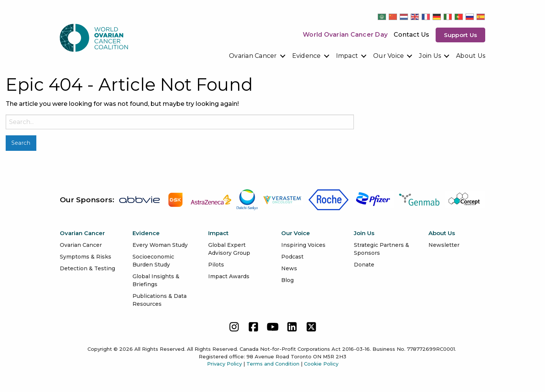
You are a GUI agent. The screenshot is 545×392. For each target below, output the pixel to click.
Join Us (430, 56)
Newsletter (444, 245)
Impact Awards (229, 276)
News (289, 268)
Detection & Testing (87, 268)
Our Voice (389, 56)
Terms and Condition (273, 364)
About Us (471, 56)
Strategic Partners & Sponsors (381, 249)
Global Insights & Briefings (156, 280)
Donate (364, 265)
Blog (287, 280)
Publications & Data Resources (160, 300)
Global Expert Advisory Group (229, 249)
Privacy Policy (224, 364)
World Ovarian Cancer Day (345, 35)
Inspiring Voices (303, 245)
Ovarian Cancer (253, 56)
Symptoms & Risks (86, 257)
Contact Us (412, 35)
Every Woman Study (160, 245)
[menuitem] (258, 56)
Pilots (216, 265)
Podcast (292, 257)
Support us (461, 35)
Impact (347, 56)
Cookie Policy (321, 364)
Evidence (307, 56)
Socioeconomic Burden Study (153, 261)
